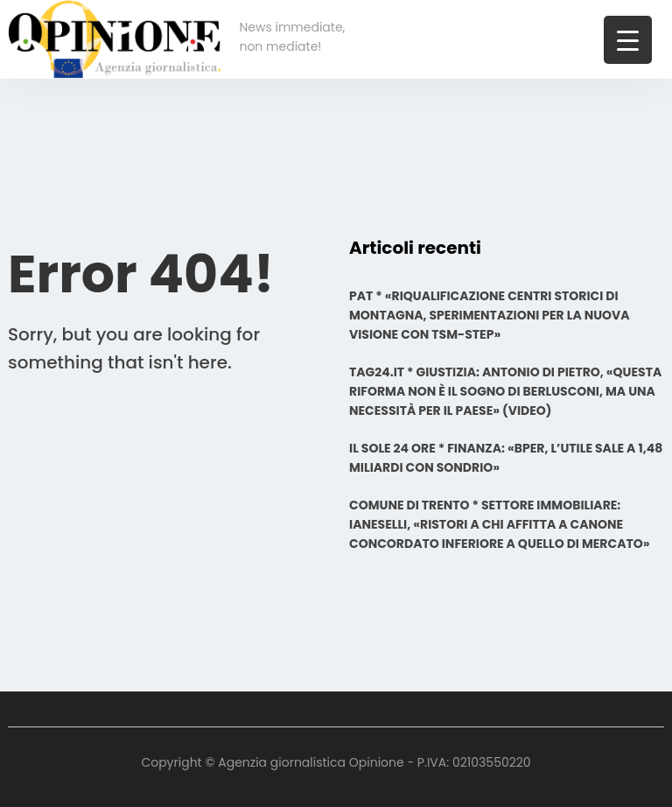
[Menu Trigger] (628, 40)
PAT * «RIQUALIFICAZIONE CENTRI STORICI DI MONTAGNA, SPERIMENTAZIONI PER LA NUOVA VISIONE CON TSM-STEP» (490, 315)
